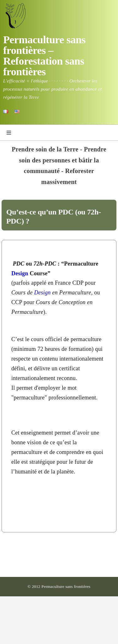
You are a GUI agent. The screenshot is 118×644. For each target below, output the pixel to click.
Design (20, 273)
